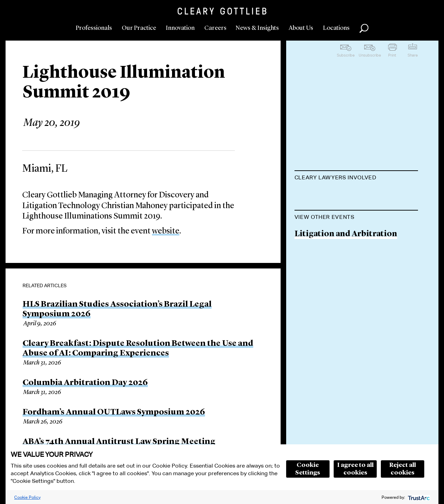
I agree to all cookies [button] (355, 469)
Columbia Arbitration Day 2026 (85, 383)
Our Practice (139, 28)
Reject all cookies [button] (403, 469)
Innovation (180, 28)
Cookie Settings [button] (308, 469)
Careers (215, 28)
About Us (301, 28)
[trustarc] (418, 497)
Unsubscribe (370, 55)
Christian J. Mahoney (335, 195)
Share (413, 55)
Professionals (94, 28)
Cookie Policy (27, 497)
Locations (336, 28)
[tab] (356, 178)
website (166, 231)
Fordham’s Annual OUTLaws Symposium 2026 (114, 412)
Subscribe (346, 55)
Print (392, 55)
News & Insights (257, 28)
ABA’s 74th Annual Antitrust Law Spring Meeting (119, 442)
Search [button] (364, 28)
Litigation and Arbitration (346, 269)
